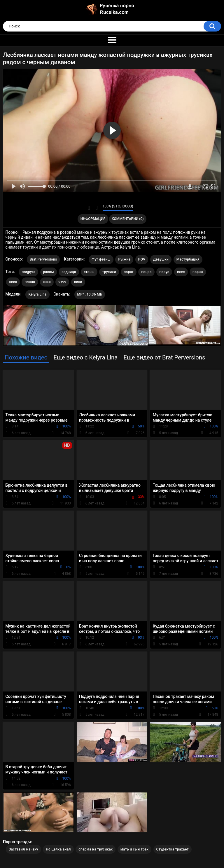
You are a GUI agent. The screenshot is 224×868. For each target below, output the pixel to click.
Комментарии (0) (128, 219)
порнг (129, 272)
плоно (30, 282)
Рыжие (124, 259)
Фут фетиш (101, 259)
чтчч (62, 282)
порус (164, 272)
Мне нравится (89, 208)
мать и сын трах (134, 849)
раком (49, 272)
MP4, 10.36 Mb (90, 294)
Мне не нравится (97, 208)
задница (69, 272)
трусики (109, 272)
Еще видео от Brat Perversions (164, 357)
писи (78, 282)
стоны (89, 272)
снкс (47, 282)
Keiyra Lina (37, 294)
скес (181, 272)
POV (142, 259)
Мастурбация (188, 259)
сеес (13, 282)
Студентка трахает (173, 849)
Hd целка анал (58, 849)
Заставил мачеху (23, 849)
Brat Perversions (43, 259)
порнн (198, 272)
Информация (93, 219)
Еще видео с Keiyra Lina (85, 357)
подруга (28, 272)
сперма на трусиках (96, 849)
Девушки (161, 259)
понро (146, 272)
